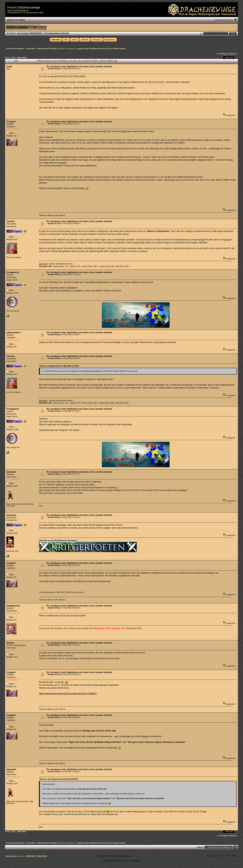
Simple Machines (124, 856)
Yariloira (10, 221)
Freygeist (11, 122)
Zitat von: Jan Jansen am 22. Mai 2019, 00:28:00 (59, 779)
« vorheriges (222, 54)
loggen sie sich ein (16, 25)
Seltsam (10, 643)
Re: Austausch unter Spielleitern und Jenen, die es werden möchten (79, 67)
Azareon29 (70, 49)
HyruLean (11, 515)
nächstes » (233, 54)
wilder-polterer (13, 333)
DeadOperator (13, 606)
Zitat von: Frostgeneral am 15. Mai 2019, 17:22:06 (59, 366)
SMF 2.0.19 (102, 856)
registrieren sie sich (33, 25)
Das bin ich (43, 264)
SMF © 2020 (112, 856)
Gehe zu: (201, 847)
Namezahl (11, 472)
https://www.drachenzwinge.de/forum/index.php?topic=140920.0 (68, 694)
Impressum (31, 856)
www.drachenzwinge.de (18, 11)
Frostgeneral (13, 272)
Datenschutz (42, 856)
